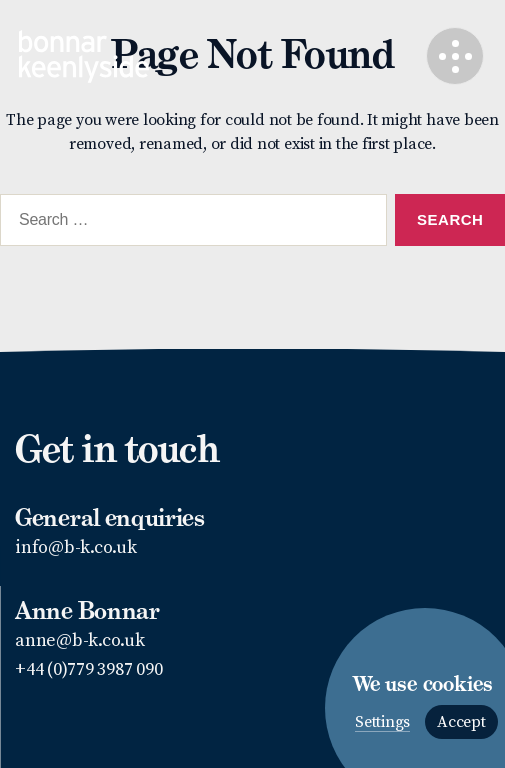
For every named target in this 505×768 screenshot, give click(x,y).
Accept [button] (461, 722)
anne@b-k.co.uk (80, 640)
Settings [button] (382, 722)
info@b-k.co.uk (76, 547)
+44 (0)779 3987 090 (88, 669)
